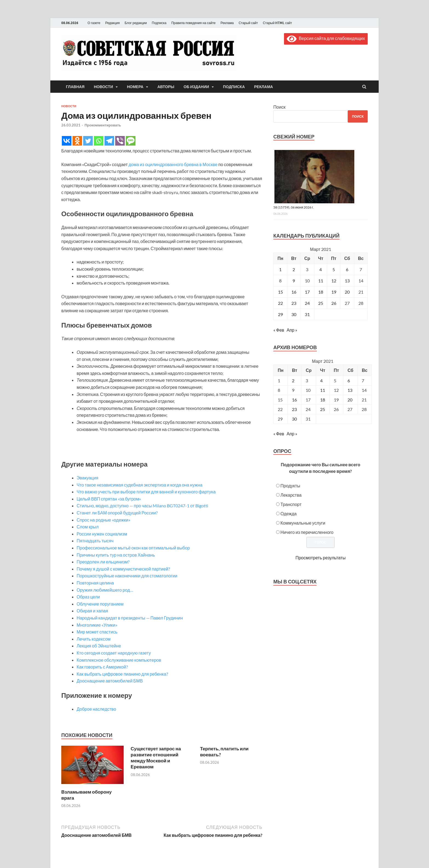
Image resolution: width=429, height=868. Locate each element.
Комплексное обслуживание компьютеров (119, 660)
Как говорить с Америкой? (102, 667)
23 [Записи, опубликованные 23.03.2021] (294, 303)
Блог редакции (136, 23)
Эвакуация (87, 478)
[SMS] (131, 141)
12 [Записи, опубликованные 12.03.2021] (334, 281)
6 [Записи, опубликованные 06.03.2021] (347, 269)
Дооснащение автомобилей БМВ (110, 681)
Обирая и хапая (92, 611)
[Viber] (120, 141)
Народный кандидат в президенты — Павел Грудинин (130, 618)
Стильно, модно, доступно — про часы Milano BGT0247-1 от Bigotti (142, 506)
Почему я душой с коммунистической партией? (123, 569)
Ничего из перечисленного (307, 532)
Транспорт (291, 504)
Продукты (290, 486)
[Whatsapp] (99, 141)
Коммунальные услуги (303, 523)
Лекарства (291, 495)
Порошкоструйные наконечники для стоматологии (127, 576)
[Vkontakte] (67, 141)
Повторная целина (95, 583)
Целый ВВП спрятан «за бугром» (109, 499)
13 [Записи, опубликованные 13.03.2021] (347, 281)
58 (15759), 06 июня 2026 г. (294, 207)
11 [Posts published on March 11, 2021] (323, 390)
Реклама (227, 23)
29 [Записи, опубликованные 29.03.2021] (280, 314)
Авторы (166, 87)
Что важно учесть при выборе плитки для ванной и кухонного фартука (146, 492)
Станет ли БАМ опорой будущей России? (117, 513)
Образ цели (88, 597)
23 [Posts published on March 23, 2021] (294, 409)
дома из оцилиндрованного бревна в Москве (173, 164)
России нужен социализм (102, 534)
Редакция (113, 23)
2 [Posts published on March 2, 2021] (293, 381)
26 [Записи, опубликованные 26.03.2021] (334, 303)
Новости (103, 87)
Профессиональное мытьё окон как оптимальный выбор (133, 548)
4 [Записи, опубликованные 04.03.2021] (321, 269)
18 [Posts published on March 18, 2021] (323, 400)
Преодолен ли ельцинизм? (103, 562)
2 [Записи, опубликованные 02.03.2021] (294, 269)
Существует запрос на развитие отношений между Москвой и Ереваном (156, 758)
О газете (94, 23)
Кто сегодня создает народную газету (114, 653)
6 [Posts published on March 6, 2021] (349, 381)
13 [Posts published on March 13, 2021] (350, 390)
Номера (135, 87)
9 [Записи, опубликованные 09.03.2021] (294, 281)
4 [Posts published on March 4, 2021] (321, 381)
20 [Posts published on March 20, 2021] (350, 400)
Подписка (159, 23)
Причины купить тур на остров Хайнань (116, 555)
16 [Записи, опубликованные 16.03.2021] (294, 292)
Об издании (196, 87)
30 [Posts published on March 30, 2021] (294, 419)
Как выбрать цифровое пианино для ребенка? (122, 674)
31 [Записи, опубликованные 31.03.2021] (307, 314)
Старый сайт (248, 23)
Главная (75, 87)
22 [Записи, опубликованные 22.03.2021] (280, 303)
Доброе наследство (96, 709)
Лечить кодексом (94, 639)
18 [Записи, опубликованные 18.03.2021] (321, 292)
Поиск (279, 107)
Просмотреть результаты (321, 558)
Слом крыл (88, 527)
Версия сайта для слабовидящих (326, 38)
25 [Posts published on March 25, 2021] (323, 409)
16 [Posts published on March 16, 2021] (294, 400)
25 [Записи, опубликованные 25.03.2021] (321, 303)
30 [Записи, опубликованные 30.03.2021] (294, 314)
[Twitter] (88, 141)
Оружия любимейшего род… (105, 590)
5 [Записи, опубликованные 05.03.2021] (334, 269)
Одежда (289, 513)
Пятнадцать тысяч (95, 541)
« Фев (279, 330)
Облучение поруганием (100, 604)
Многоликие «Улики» (97, 625)
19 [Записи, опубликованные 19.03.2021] (334, 292)
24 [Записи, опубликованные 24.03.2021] (307, 303)
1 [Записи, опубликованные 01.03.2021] (280, 269)
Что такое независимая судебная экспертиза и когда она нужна (140, 485)
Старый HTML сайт (278, 23)
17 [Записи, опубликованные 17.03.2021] (307, 292)
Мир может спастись (97, 632)
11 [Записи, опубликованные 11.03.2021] (321, 281)
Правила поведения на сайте (193, 23)
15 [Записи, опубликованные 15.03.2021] (280, 292)
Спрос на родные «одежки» (103, 520)
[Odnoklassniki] (77, 141)
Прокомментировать (103, 125)
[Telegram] (109, 141)
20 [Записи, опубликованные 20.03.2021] (347, 292)
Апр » (292, 330)
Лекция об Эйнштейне (99, 646)
